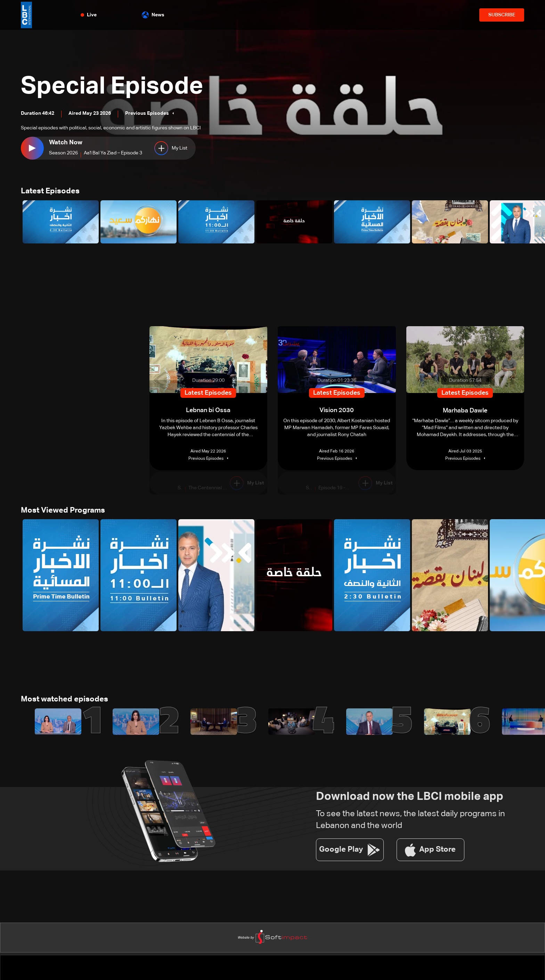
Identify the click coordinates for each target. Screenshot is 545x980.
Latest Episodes (50, 192)
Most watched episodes (64, 700)
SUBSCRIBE (502, 15)
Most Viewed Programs (63, 511)
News (153, 15)
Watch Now (66, 143)
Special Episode (114, 87)
